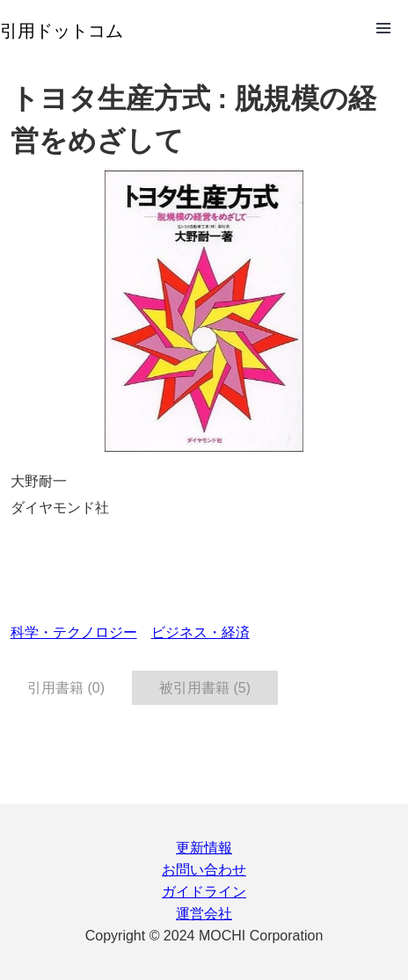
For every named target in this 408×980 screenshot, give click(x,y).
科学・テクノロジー (74, 632)
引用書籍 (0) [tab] (66, 688)
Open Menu (383, 28)
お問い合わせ (204, 870)
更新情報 (204, 848)
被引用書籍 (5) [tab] (205, 688)
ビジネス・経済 (200, 632)
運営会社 (204, 914)
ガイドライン (204, 892)
